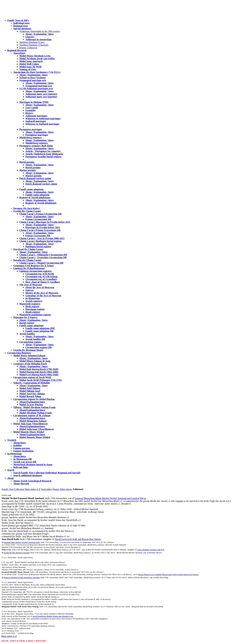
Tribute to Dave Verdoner (33, 78)
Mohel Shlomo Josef (30, 391)
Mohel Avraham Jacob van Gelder (37, 59)
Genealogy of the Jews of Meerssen (43, 296)
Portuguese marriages (31, 129)
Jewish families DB (35, 339)
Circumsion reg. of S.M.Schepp (41, 277)
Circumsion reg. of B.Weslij (40, 274)
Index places (66, 489)
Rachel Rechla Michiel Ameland (17, 553)
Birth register (32, 306)
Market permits (28, 170)
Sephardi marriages (36, 121)
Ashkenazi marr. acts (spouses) (41, 94)
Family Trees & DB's (18, 20)
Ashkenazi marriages (36, 116)
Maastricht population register (35, 315)
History (29, 113)
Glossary (30, 37)
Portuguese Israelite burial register (43, 157)
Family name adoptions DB (39, 331)
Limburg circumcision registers (36, 271)
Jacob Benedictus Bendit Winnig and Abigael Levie (53, 616)
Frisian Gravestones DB (38, 236)
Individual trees (21, 23)
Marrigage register (35, 309)
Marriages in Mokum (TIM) (34, 102)
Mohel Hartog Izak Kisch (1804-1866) (39, 372)
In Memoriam (33, 298)
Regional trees (21, 26)
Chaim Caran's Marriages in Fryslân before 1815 (45, 222)
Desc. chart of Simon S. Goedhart (43, 282)
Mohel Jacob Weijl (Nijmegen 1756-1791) (41, 380)
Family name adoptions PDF (40, 328)
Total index (46, 489)
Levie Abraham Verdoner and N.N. (151, 550)
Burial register (27, 323)
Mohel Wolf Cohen (29, 64)
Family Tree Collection (13, 489)
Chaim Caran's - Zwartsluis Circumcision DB (43, 257)
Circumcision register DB (38, 347)
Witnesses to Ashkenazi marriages (43, 118)
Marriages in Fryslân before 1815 (43, 227)
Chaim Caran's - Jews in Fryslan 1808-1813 (42, 238)
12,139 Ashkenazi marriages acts (36, 88)
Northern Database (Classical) (34, 45)
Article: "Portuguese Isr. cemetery (43, 151)
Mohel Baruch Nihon (30, 396)
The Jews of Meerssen (31, 285)
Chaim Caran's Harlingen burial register (41, 241)
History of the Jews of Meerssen (42, 293)
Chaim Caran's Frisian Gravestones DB (40, 230)
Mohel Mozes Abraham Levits (35, 56)
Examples (30, 110)
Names (56, 489)
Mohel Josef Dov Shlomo (32, 394)
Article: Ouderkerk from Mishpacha (44, 154)
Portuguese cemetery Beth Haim (36, 146)
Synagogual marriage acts (33, 80)
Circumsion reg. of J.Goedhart (41, 279)
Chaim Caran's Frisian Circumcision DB (40, 214)
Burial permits (27, 162)
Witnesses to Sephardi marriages (42, 124)
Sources (29, 290)
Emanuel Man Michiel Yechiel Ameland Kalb (22, 542)
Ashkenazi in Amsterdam (38, 39)
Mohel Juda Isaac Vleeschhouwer (37, 429)
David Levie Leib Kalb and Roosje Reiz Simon (78, 539)
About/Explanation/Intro (32, 402)
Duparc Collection (28, 48)
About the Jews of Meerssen (40, 287)
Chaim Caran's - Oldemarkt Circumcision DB (43, 255)
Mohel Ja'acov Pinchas (31, 405)
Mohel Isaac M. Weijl (30, 67)
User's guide (32, 108)
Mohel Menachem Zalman (33, 421)
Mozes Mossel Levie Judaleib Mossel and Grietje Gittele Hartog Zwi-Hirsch (168, 574)
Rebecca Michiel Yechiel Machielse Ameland (22, 577)
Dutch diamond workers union (35, 178)
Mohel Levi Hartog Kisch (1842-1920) (39, 375)
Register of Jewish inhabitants (35, 197)
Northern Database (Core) (32, 42)
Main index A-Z (32, 489)
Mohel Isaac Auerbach (31, 61)
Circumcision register (30, 342)
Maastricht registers (30, 304)
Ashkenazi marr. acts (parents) (41, 97)
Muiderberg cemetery (31, 138)
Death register (33, 312)
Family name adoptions (31, 189)
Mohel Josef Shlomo (30, 388)
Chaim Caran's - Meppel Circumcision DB (41, 263)
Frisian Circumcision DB (38, 219)
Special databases (22, 29)
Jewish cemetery (34, 301)
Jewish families (27, 334)
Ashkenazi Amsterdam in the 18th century (40, 31)
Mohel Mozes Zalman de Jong (35, 361)
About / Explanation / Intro (39, 34)
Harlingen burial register (38, 247)
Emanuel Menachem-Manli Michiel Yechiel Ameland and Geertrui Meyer (110, 498)
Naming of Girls (28, 69)
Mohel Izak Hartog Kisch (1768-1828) (39, 369)
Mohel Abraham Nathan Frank (36, 413)
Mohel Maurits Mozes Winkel (35, 437)
